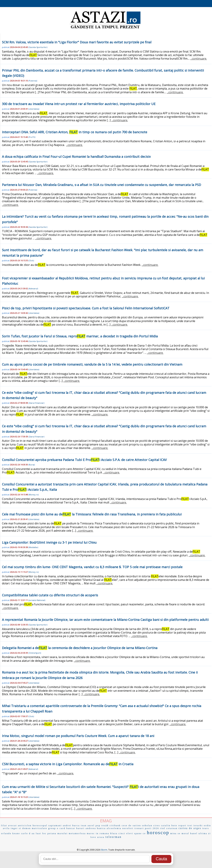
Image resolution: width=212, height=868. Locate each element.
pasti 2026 (152, 828)
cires (157, 826)
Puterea (33, 81)
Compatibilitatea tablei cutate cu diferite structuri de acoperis (50, 595)
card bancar (67, 828)
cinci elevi (126, 833)
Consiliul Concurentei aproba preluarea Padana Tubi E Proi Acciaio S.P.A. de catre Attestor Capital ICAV (84, 460)
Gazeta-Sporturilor (38, 47)
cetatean (172, 828)
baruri (80, 828)
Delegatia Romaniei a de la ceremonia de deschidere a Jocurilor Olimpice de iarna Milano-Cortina (80, 648)
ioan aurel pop (91, 826)
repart (182, 826)
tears (206, 828)
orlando (6, 833)
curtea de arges (190, 828)
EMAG (106, 821)
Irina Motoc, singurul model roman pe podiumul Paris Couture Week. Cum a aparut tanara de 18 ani (78, 736)
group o (53, 828)
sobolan (147, 826)
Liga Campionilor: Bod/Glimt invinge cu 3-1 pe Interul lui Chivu (49, 542)
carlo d (26, 833)
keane (16, 833)
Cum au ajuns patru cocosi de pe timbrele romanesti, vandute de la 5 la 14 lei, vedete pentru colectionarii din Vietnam (92, 364)
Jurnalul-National (37, 600)
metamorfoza (77, 833)
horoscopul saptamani (47, 826)
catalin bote (169, 826)
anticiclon (25, 826)
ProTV (32, 137)
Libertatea (34, 109)
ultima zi (205, 833)
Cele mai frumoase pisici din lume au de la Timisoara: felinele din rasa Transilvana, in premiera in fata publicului (92, 514)
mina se (175, 833)
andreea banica (96, 828)
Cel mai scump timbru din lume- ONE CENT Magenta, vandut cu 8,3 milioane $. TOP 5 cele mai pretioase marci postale (92, 567)
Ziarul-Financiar (36, 403)
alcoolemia (114, 828)
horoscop (158, 832)
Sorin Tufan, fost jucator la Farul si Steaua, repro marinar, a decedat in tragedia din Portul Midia (80, 336)
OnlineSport (35, 653)
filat (4, 826)
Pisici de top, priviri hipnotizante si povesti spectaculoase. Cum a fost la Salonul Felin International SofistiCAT (86, 308)
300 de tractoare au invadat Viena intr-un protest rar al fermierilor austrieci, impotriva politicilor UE (79, 104)
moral (185, 833)
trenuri (139, 828)
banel (194, 833)
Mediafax (33, 547)
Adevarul (33, 288)
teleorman (114, 837)
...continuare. (199, 59)
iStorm (104, 850)
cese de (127, 826)
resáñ (105, 826)
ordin (207, 826)
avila (6, 828)
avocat (12, 826)
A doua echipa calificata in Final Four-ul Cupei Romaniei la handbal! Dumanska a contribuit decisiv (76, 157)
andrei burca (71, 826)
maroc (91, 833)
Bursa (32, 465)
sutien (137, 826)
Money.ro (34, 495)
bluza (114, 833)
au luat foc (39, 833)
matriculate (39, 828)
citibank (115, 826)
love (93, 837)
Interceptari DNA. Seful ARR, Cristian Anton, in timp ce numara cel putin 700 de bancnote (75, 132)
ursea (101, 837)
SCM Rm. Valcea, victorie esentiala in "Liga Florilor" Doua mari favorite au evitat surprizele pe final (77, 42)
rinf (163, 828)
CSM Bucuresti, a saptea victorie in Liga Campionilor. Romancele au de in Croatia (68, 764)
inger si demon (21, 828)
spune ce (140, 833)
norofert (128, 828)
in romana (103, 833)
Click (31, 260)
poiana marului (58, 833)
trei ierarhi (195, 826)
